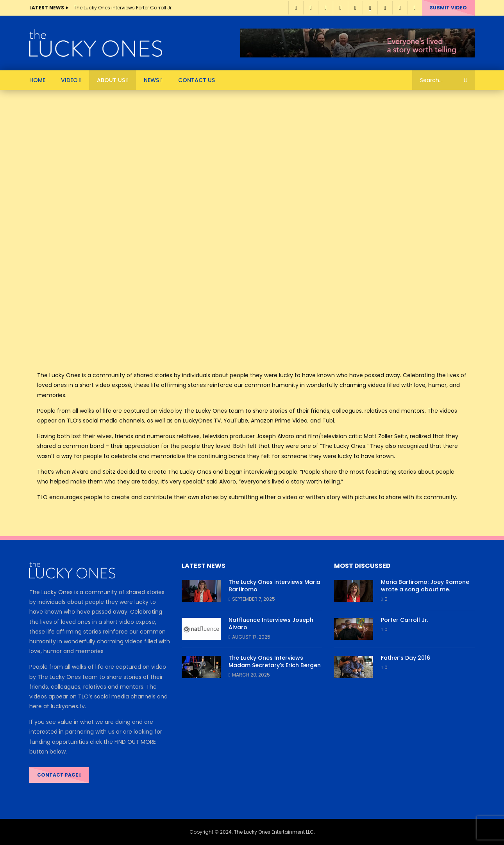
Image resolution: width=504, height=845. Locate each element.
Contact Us (197, 80)
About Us (111, 80)
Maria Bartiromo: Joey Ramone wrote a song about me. (425, 586)
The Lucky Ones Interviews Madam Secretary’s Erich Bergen (275, 661)
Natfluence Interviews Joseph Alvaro (271, 624)
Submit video (448, 8)
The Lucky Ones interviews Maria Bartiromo (274, 586)
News (151, 80)
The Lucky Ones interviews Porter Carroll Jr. (123, 8)
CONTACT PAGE (59, 775)
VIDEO (69, 80)
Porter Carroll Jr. (405, 620)
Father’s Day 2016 (406, 658)
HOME (37, 80)
